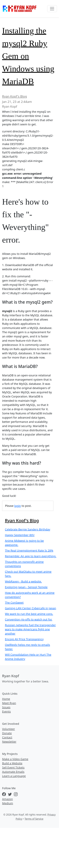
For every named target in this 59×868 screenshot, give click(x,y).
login (18, 506)
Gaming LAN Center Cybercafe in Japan (30, 608)
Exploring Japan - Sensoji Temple (26, 587)
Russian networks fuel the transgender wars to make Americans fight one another (30, 629)
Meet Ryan (9, 703)
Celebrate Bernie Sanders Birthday (28, 529)
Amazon (7, 799)
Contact (7, 737)
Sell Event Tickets (13, 767)
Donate (7, 733)
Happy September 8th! (20, 535)
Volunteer (9, 729)
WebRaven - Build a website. (23, 581)
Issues (6, 707)
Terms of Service (34, 819)
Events (6, 711)
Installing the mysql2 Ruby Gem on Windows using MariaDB (28, 56)
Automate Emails (13, 772)
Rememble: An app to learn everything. (31, 556)
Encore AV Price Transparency (24, 639)
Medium (8, 803)
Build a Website (12, 763)
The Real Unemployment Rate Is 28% (29, 551)
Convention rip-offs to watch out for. (29, 619)
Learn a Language (14, 776)
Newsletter (9, 742)
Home (6, 699)
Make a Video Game (15, 759)
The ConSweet (14, 603)
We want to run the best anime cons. (29, 614)
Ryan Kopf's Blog (15, 96)
